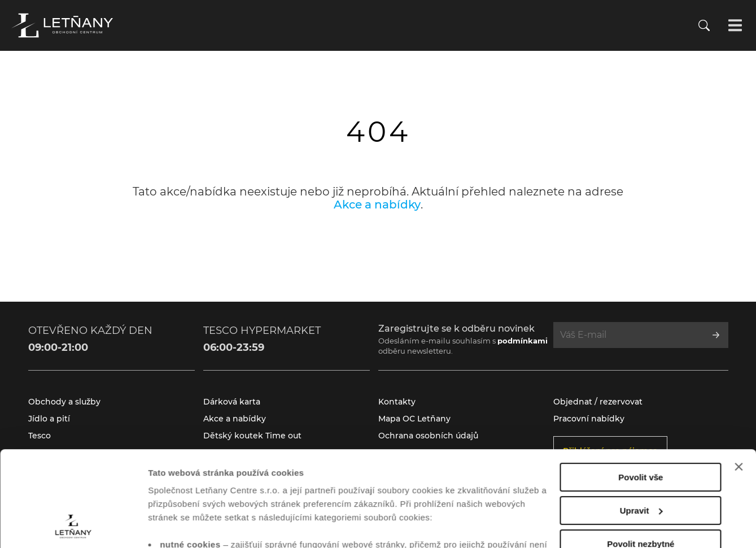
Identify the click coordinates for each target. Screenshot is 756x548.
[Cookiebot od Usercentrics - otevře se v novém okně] (73, 526)
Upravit (641, 421)
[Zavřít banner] (738, 377)
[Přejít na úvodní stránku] (62, 25)
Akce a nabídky (377, 205)
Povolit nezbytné (641, 455)
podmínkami (523, 341)
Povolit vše (641, 388)
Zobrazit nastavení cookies (203, 526)
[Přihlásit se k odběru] (716, 335)
